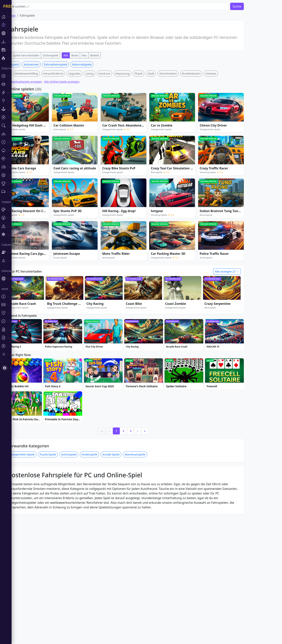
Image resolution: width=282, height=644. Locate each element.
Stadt (162, 131)
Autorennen (43, 122)
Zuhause (21, 15)
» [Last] (156, 548)
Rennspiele (23, 122)
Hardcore (116, 131)
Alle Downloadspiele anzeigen (34, 139)
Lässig (101, 131)
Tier (19, 131)
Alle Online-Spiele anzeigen (73, 139)
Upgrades (86, 131)
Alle (19, 55)
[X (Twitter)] (10, 331)
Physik (150, 131)
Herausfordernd (65, 131)
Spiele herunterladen (38, 55)
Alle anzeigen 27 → (239, 329)
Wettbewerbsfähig (38, 131)
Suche (249, 6)
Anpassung (134, 131)
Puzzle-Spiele (60, 572)
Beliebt (106, 55)
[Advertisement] (135, 88)
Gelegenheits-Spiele (34, 572)
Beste (87, 55)
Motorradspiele (93, 122)
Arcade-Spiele (122, 572)
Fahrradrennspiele (67, 122)
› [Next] (149, 548)
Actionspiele (80, 572)
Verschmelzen (180, 131)
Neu (96, 55)
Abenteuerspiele (147, 572)
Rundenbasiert (203, 131)
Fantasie (222, 131)
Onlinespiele (62, 55)
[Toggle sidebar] (6, 319)
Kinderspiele (101, 572)
